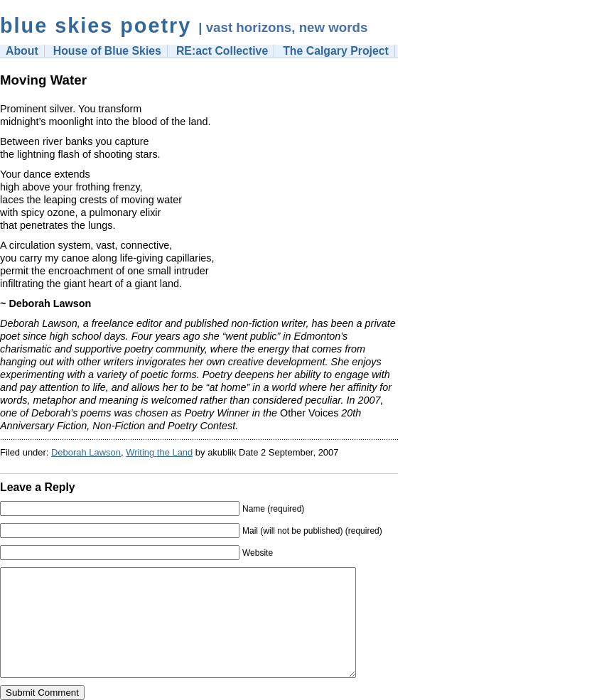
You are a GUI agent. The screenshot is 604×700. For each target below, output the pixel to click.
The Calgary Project (336, 51)
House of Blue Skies (107, 51)
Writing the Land (159, 452)
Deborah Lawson (86, 452)
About (22, 51)
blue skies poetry (96, 26)
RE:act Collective (222, 51)
